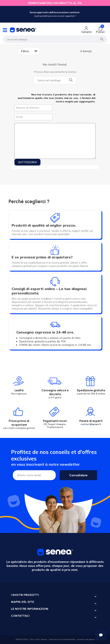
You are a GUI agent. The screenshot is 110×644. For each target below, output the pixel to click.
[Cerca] (55, 39)
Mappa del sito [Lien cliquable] (23, 602)
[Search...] (55, 80)
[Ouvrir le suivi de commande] (101, 635)
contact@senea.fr (91, 424)
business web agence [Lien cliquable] (86, 639)
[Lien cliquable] (87, 30)
